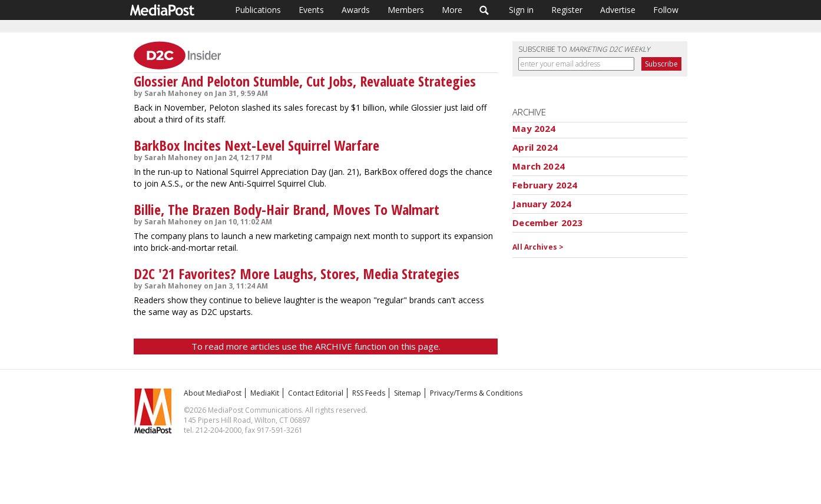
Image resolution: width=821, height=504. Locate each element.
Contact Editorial (316, 393)
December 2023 (547, 223)
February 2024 (545, 185)
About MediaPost (213, 393)
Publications (258, 10)
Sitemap (408, 393)
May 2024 (534, 128)
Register (567, 10)
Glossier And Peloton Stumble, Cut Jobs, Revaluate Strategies (305, 81)
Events (311, 10)
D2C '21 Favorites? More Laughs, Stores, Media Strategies (297, 273)
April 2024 (535, 147)
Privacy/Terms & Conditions (476, 393)
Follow (666, 10)
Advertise (618, 10)
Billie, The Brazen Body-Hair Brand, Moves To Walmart (287, 209)
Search (484, 10)
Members (406, 10)
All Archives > (538, 247)
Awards (356, 10)
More (452, 10)
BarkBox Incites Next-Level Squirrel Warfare (256, 145)
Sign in (521, 10)
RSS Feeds (369, 393)
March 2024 (539, 166)
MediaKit (265, 393)
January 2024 (542, 204)
